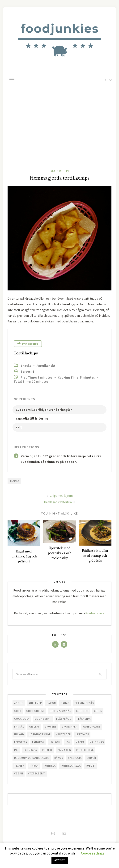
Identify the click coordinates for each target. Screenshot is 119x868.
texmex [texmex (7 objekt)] (19, 766)
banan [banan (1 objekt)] (65, 703)
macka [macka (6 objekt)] (80, 742)
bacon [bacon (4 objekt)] (51, 703)
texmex (15, 481)
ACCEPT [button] (60, 860)
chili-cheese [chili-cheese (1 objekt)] (35, 711)
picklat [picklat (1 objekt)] (47, 750)
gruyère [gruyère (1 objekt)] (50, 727)
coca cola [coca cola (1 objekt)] (22, 719)
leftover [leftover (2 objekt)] (82, 734)
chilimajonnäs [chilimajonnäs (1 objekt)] (60, 711)
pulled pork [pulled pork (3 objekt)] (85, 750)
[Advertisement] (59, 122)
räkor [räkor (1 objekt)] (59, 758)
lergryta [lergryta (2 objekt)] (21, 742)
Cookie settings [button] (93, 853)
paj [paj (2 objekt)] (16, 750)
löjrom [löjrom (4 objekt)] (55, 742)
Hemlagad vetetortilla (60, 502)
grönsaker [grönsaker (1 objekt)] (69, 727)
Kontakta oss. (95, 613)
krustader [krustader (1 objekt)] (63, 734)
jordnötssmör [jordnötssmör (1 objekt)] (40, 734)
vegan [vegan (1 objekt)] (19, 773)
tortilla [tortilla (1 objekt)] (50, 766)
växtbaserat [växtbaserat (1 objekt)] (37, 773)
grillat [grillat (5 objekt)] (34, 727)
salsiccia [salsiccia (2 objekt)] (75, 758)
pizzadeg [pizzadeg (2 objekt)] (64, 750)
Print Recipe (28, 344)
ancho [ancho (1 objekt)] (19, 703)
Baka (52, 171)
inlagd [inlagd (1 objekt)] (19, 734)
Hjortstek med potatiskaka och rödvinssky (60, 553)
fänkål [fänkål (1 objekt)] (19, 727)
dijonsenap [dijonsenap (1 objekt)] (43, 719)
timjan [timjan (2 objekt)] (34, 766)
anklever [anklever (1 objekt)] (35, 703)
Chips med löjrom (60, 496)
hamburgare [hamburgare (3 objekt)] (91, 727)
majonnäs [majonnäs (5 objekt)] (97, 742)
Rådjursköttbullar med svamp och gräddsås (95, 556)
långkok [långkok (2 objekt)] (38, 742)
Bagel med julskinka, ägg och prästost (24, 556)
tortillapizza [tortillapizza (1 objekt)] (71, 766)
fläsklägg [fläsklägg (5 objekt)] (64, 719)
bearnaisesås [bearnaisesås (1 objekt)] (84, 703)
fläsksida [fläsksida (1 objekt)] (84, 719)
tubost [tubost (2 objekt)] (91, 766)
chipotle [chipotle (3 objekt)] (83, 711)
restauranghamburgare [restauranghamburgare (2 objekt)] (32, 758)
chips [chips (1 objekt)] (98, 711)
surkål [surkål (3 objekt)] (92, 758)
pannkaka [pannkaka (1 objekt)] (30, 750)
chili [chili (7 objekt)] (18, 711)
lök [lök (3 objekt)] (68, 742)
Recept (64, 171)
